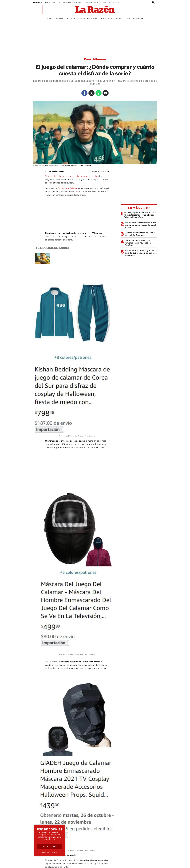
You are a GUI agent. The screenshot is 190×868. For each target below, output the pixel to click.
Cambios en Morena (65, 2)
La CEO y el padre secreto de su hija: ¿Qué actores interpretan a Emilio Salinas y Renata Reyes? (140, 215)
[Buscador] (153, 2)
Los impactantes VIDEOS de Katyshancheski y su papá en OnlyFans (138, 243)
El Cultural (101, 18)
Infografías (86, 18)
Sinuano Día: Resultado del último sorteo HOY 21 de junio (140, 234)
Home (49, 18)
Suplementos (117, 18)
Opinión (59, 18)
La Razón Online (57, 171)
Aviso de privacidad (50, 852)
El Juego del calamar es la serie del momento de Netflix (71, 176)
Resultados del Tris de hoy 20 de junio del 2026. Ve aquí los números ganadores (141, 253)
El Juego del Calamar (68, 188)
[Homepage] (95, 9)
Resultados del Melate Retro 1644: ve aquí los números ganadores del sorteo (140, 225)
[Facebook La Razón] (84, 93)
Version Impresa (135, 18)
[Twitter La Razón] (91, 93)
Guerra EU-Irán (51, 2)
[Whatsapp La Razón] (99, 93)
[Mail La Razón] (106, 93)
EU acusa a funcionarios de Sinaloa (86, 2)
